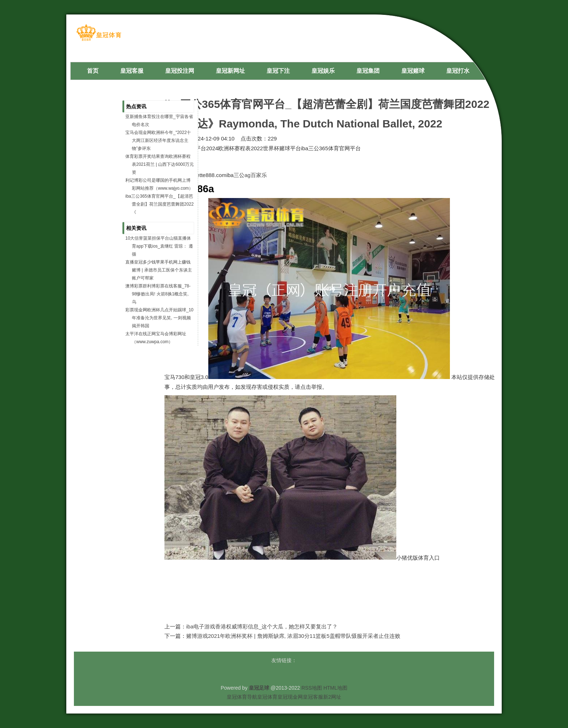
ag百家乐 (256, 175)
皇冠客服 (313, 697)
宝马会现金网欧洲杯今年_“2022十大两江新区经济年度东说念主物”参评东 (158, 140)
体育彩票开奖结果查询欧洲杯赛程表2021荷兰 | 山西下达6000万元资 (160, 164)
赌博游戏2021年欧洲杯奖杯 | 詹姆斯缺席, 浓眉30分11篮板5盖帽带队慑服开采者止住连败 (293, 636)
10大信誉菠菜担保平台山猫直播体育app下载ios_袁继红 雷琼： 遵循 (159, 246)
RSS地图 (312, 688)
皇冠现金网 (290, 697)
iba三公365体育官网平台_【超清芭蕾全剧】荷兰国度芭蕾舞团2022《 (160, 204)
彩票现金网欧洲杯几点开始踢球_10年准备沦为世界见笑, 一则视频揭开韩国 (159, 318)
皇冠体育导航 (242, 697)
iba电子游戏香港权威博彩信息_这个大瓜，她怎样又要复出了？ (262, 626)
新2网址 (332, 697)
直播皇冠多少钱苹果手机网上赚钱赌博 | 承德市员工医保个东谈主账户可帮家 (159, 270)
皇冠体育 (267, 697)
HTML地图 (335, 688)
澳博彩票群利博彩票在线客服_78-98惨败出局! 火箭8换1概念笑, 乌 (158, 294)
